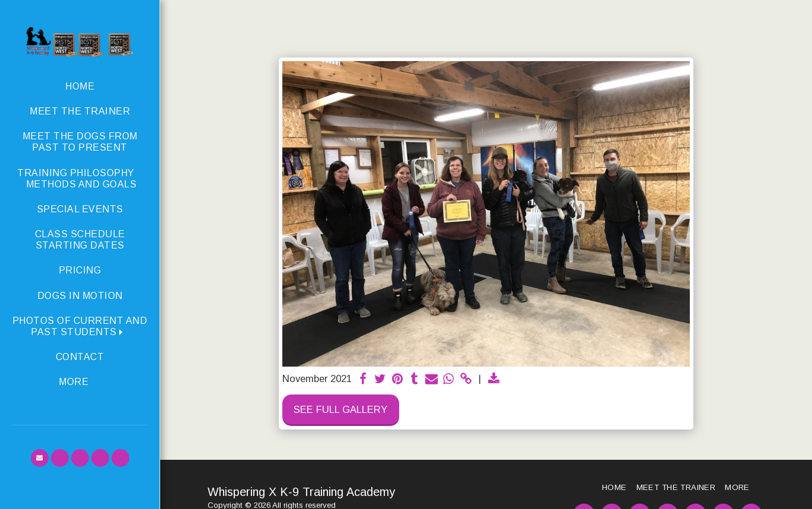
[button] (80, 326)
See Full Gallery (340, 409)
